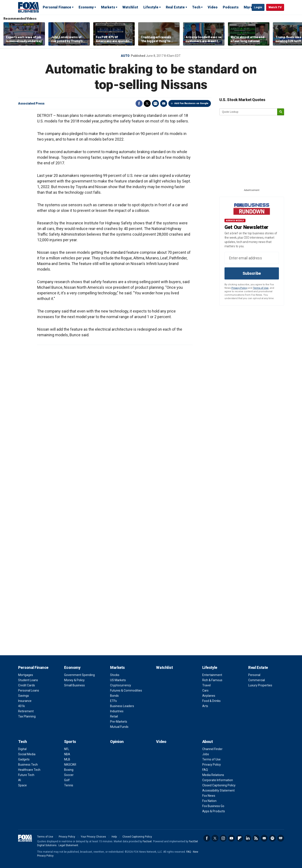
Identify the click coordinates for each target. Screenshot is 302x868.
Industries (117, 711)
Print (155, 103)
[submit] (281, 112)
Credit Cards (27, 685)
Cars (205, 690)
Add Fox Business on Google (191, 103)
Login (258, 7)
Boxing (69, 770)
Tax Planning (27, 716)
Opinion (117, 742)
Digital (22, 749)
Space (22, 785)
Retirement (26, 711)
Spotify (272, 838)
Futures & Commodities (126, 690)
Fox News (209, 796)
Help (114, 837)
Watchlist (130, 7)
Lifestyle (151, 7)
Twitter (147, 103)
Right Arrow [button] (294, 34)
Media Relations (213, 775)
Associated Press (31, 103)
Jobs (206, 754)
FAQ (205, 770)
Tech (196, 7)
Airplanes (209, 696)
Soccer (69, 775)
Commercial (257, 680)
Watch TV (275, 7)
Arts (205, 706)
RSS (256, 838)
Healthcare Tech (29, 770)
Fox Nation (209, 801)
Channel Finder (212, 749)
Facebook (139, 103)
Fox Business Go (213, 806)
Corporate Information (218, 780)
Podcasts (231, 7)
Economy (86, 7)
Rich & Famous (212, 680)
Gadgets (24, 759)
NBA (67, 754)
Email (164, 103)
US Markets (118, 680)
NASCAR (70, 765)
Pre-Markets (119, 722)
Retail (114, 716)
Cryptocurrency (121, 685)
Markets (108, 7)
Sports (70, 742)
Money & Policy (74, 680)
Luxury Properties (260, 685)
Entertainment (212, 675)
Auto (125, 56)
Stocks (115, 675)
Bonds (114, 696)
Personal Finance (57, 7)
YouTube (231, 838)
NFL (67, 749)
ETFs (113, 701)
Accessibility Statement (218, 790)
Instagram (223, 838)
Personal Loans (29, 690)
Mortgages (26, 675)
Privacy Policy (239, 288)
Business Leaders (122, 706)
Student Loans (28, 680)
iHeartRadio (281, 838)
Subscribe (252, 273)
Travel (206, 685)
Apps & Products (214, 811)
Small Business (74, 685)
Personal (254, 675)
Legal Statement (68, 845)
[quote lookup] (248, 112)
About (208, 742)
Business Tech (28, 765)
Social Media (27, 754)
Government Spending (79, 675)
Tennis (69, 785)
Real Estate (175, 7)
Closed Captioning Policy (219, 785)
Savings (24, 696)
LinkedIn (248, 838)
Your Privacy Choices (93, 837)
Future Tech (26, 775)
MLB (67, 759)
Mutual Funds (119, 727)
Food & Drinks (211, 701)
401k (21, 706)
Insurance (25, 701)
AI (20, 780)
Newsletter (264, 838)
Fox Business (28, 7)
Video (213, 7)
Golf (67, 780)
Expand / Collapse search (247, 8)
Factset (147, 841)
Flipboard (240, 838)
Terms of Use (261, 288)
